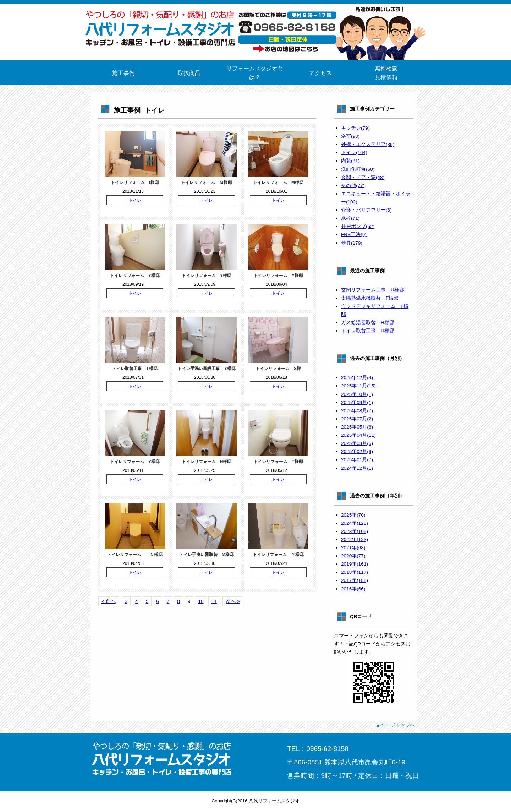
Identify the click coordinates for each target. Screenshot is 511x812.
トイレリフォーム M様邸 (278, 182)
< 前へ (109, 601)
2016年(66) (353, 589)
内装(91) (350, 161)
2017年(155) (355, 580)
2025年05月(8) (357, 427)
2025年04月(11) (358, 435)
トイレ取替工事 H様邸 (368, 331)
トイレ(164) (354, 152)
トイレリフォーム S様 (278, 369)
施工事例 (123, 73)
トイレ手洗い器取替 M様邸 (207, 555)
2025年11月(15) (358, 386)
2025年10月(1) (357, 394)
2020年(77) (353, 556)
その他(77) (353, 186)
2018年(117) (355, 572)
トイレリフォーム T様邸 (278, 462)
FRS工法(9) (354, 235)
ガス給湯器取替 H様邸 (368, 323)
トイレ (135, 200)
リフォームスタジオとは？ (255, 73)
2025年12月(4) (357, 378)
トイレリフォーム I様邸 (135, 182)
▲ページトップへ (395, 725)
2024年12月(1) (357, 468)
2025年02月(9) (357, 451)
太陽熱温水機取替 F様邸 (370, 298)
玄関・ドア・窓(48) (363, 177)
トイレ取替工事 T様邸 (135, 369)
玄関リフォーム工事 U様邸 (373, 290)
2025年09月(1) (357, 402)
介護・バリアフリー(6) (366, 210)
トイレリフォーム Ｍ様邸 (207, 182)
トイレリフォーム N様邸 (207, 462)
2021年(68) (353, 548)
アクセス (320, 73)
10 (201, 601)
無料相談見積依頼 (386, 73)
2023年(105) (355, 531)
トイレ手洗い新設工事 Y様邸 (207, 369)
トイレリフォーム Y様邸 (135, 276)
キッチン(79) (355, 128)
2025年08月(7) (357, 411)
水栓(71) (350, 218)
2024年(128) (355, 523)
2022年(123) (355, 539)
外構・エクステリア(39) (368, 144)
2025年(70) (353, 515)
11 (214, 601)
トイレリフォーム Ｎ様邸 (135, 555)
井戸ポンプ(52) (358, 226)
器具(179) (352, 243)
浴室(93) (350, 136)
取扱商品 (189, 73)
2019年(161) (355, 564)
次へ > (233, 601)
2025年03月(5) (357, 443)
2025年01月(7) (357, 460)
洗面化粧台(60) (358, 169)
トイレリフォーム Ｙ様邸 (278, 555)
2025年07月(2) (357, 419)
